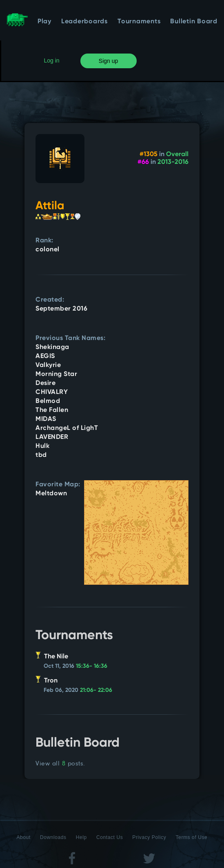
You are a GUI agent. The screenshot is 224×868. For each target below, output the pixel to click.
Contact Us (110, 837)
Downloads (53, 837)
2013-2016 (173, 162)
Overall (177, 154)
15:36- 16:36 (92, 666)
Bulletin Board (194, 22)
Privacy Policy (149, 837)
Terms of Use (192, 837)
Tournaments (139, 22)
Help (81, 837)
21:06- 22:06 (96, 690)
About (24, 837)
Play (44, 22)
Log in (52, 60)
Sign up (108, 61)
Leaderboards (84, 22)
